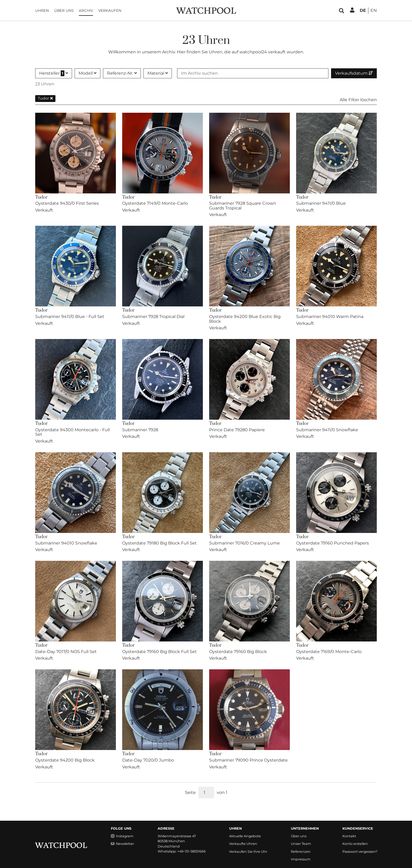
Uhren (42, 11)
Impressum (301, 859)
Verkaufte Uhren (243, 844)
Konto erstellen (355, 844)
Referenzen (301, 852)
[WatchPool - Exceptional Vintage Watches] (206, 10)
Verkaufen (110, 11)
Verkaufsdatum (354, 73)
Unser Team (301, 844)
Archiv (86, 11)
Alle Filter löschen (358, 100)
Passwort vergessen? (360, 852)
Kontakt (349, 836)
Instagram (122, 836)
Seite (190, 792)
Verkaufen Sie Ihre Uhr (248, 852)
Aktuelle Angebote (245, 836)
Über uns (64, 11)
